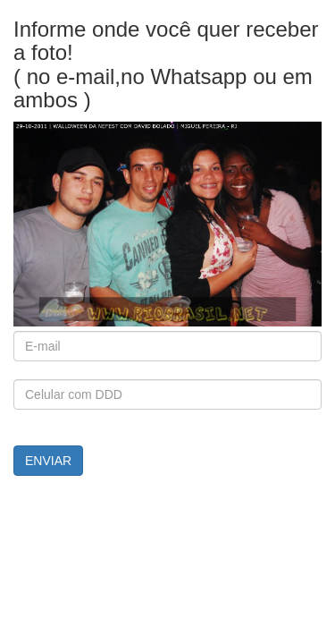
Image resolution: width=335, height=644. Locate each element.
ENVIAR (48, 461)
